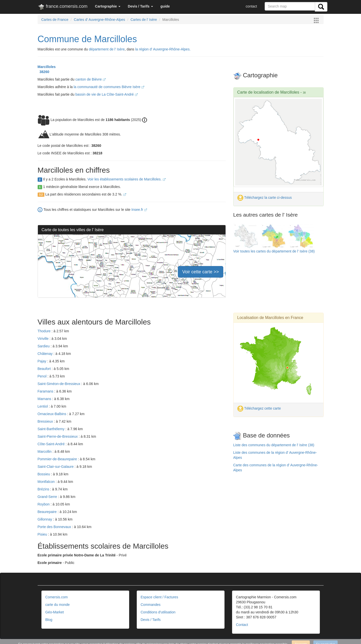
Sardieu (44, 346)
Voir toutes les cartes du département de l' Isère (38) (274, 251)
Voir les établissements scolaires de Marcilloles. (126, 179)
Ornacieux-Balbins (52, 414)
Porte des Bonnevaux (55, 527)
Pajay (43, 361)
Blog (49, 620)
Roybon (44, 504)
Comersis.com (57, 597)
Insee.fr (139, 210)
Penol (43, 376)
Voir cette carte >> (200, 272)
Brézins (44, 489)
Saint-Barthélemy (52, 429)
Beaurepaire (48, 512)
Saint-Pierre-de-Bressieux (58, 436)
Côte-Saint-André (52, 444)
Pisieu (43, 534)
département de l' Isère (107, 49)
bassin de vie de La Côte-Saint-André (106, 94)
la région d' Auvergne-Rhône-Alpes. (163, 49)
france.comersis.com (63, 7)
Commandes (151, 605)
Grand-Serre (48, 497)
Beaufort (45, 369)
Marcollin (45, 452)
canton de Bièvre (90, 79)
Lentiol (43, 406)
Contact (242, 625)
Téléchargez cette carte (259, 408)
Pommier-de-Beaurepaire (58, 459)
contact (251, 6)
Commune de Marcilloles (87, 39)
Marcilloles (47, 67)
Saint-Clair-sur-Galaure (56, 467)
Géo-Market (55, 612)
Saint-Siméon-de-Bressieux (59, 384)
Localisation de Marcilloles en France (270, 318)
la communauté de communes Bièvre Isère (109, 87)
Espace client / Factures (159, 597)
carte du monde (58, 605)
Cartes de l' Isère (144, 20)
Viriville (44, 339)
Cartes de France (55, 20)
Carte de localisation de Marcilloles (268, 92)
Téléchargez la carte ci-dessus (265, 198)
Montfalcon (47, 482)
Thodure (45, 331)
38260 (44, 72)
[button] (108, 6)
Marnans (45, 399)
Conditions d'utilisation (158, 612)
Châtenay (46, 354)
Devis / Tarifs (151, 620)
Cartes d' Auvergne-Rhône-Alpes (99, 20)
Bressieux (46, 421)
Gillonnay (45, 519)
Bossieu (44, 474)
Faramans (46, 391)
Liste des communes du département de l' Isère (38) (274, 445)
